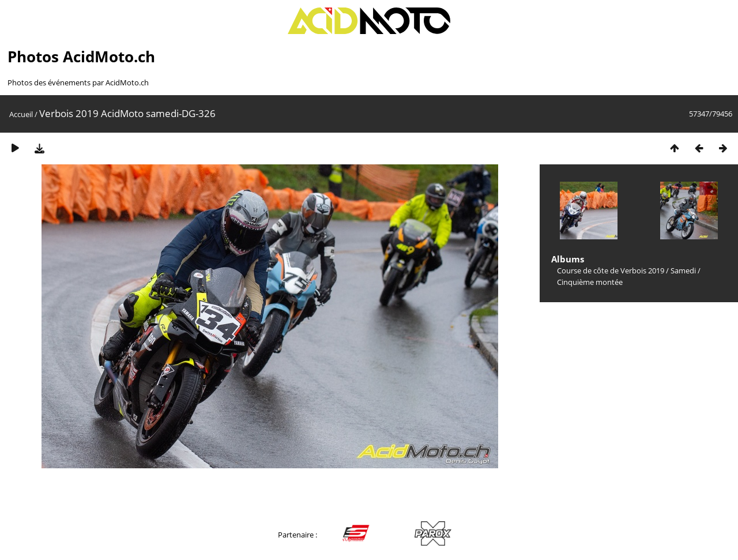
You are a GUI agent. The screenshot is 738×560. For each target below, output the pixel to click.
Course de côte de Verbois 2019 (611, 270)
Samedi (683, 270)
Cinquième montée (590, 282)
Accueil (21, 114)
